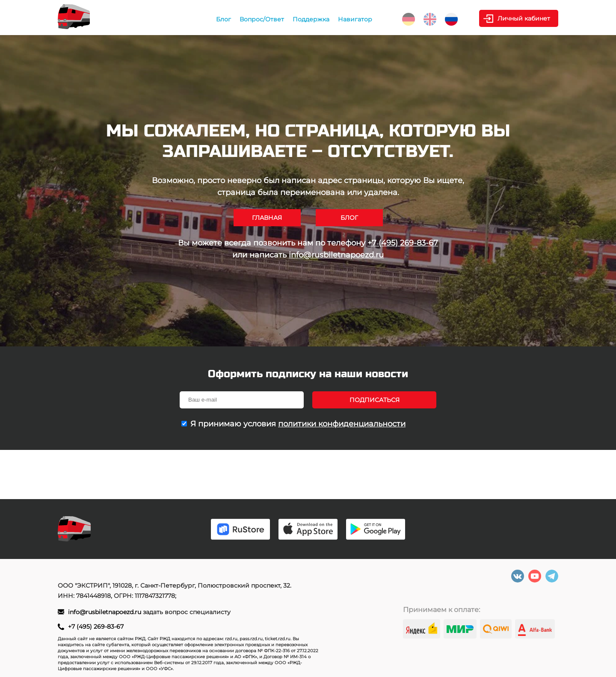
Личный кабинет (524, 18)
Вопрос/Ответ (262, 19)
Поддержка (311, 19)
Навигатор (355, 19)
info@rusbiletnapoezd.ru (336, 255)
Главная (267, 218)
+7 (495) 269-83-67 (403, 243)
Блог (224, 19)
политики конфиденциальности (342, 424)
